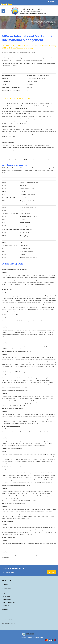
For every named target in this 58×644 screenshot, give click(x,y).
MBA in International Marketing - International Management (47, 23)
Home (32, 22)
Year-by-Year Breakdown (16, 52)
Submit (52, 572)
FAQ (4, 593)
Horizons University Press (9, 602)
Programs (37, 22)
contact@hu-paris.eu (11, 623)
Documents (6, 605)
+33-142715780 (8, 620)
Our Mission (6, 584)
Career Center (6, 596)
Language (51, 2)
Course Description (30, 52)
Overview (5, 52)
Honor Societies (7, 599)
